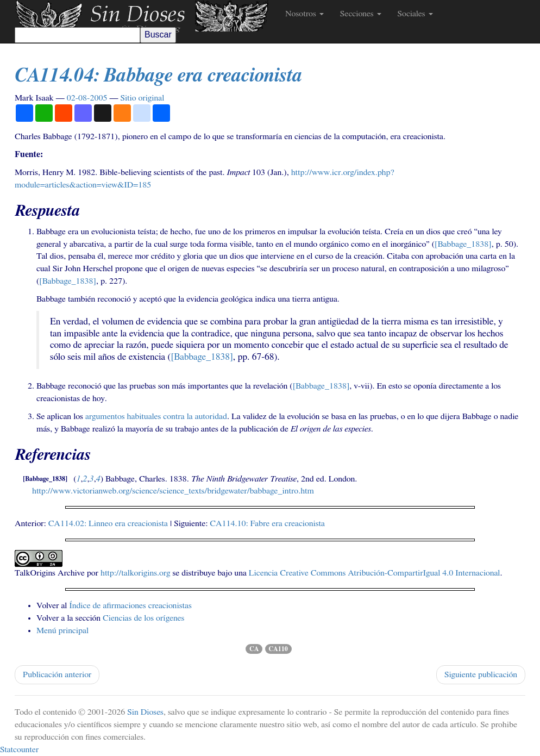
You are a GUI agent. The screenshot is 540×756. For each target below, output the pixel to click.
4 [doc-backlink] (98, 479)
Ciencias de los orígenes (143, 618)
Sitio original (142, 98)
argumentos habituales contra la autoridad (156, 416)
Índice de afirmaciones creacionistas (130, 605)
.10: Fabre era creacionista (267, 523)
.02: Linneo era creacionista (108, 523)
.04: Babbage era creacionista (158, 76)
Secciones (361, 14)
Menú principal (62, 630)
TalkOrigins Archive (50, 573)
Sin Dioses (145, 712)
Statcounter (19, 749)
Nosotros (304, 14)
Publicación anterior (57, 674)
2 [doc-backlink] (85, 479)
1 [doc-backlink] (79, 479)
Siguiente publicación (481, 674)
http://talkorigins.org (135, 573)
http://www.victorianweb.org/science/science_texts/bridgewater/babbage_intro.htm (173, 491)
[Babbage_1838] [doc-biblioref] (463, 244)
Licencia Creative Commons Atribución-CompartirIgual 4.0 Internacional (375, 573)
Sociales (415, 14)
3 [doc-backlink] (92, 479)
